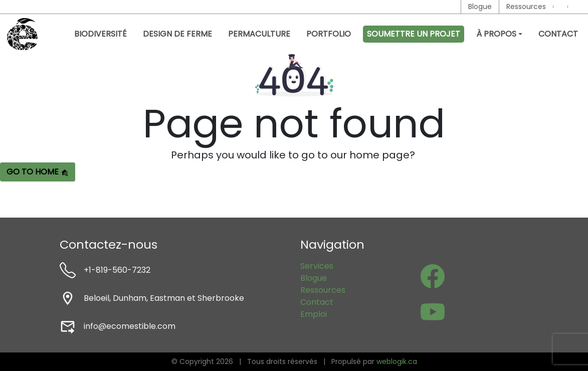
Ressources (526, 7)
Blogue (480, 7)
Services (317, 266)
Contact (558, 34)
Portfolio (329, 34)
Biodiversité (101, 34)
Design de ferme (177, 34)
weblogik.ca (397, 361)
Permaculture (259, 34)
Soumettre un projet (414, 34)
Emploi (314, 314)
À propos (496, 34)
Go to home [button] (38, 172)
